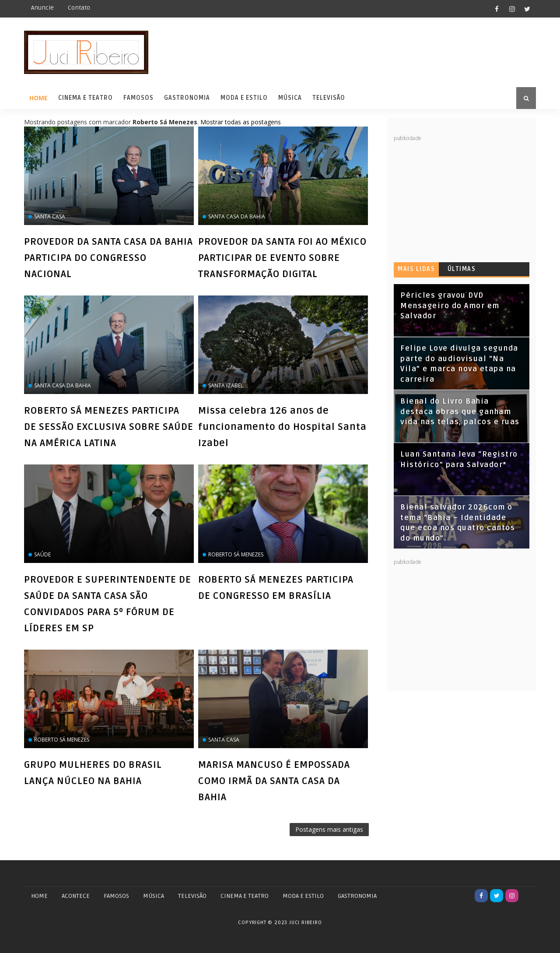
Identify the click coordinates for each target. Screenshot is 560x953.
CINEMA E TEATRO (245, 896)
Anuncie (42, 8)
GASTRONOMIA (357, 896)
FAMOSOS (116, 896)
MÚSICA (154, 896)
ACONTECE (76, 896)
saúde (42, 554)
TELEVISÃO (192, 896)
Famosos (138, 98)
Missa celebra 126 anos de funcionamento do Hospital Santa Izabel (282, 427)
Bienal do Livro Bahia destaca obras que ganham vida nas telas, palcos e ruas (460, 412)
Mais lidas (416, 269)
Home (38, 98)
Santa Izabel (226, 385)
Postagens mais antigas (329, 829)
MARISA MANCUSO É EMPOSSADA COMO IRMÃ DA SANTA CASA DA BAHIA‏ (274, 781)
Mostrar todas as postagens (241, 122)
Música (290, 98)
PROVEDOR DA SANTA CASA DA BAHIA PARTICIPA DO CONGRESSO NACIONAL (108, 258)
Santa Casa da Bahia (237, 216)
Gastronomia (187, 98)
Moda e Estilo (244, 98)
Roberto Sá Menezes (236, 554)
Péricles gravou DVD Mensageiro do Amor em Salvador (450, 306)
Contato (79, 8)
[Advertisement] (459, 197)
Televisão (329, 98)
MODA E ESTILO (303, 896)
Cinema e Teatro (86, 98)
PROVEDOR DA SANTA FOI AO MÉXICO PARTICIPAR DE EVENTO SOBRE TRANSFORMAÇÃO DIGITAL (282, 258)
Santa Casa (50, 216)
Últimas (462, 269)
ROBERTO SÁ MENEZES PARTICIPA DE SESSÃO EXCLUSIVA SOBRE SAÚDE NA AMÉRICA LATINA (109, 427)
